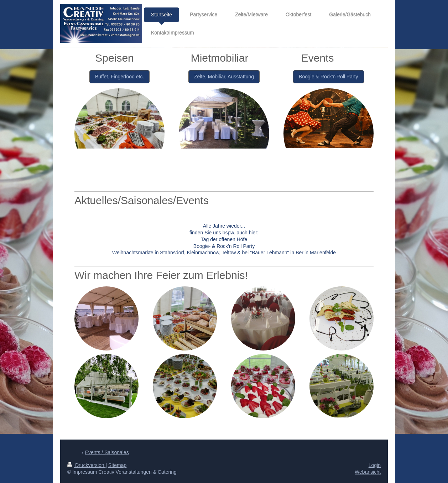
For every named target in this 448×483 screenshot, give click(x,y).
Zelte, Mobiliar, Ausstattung (224, 77)
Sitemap (117, 465)
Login (375, 465)
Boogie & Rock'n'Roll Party (328, 77)
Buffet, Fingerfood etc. (120, 77)
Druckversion (86, 465)
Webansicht (368, 472)
